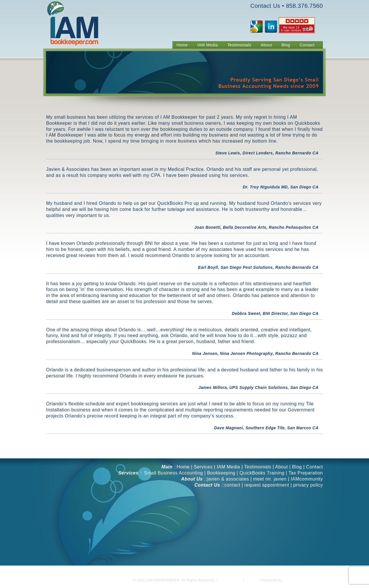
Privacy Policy (230, 580)
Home (183, 467)
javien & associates (228, 479)
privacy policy (308, 485)
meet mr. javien (270, 479)
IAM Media (228, 467)
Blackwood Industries (301, 580)
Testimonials (258, 467)
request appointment (267, 485)
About (281, 467)
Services (203, 467)
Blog (297, 467)
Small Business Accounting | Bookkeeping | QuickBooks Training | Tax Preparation (234, 473)
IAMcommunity (307, 479)
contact (232, 485)
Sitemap (252, 580)
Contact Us (266, 6)
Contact (314, 467)
